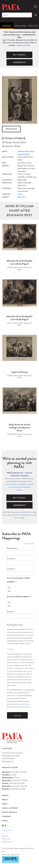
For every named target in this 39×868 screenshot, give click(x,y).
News (5, 804)
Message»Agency (10, 855)
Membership (20, 505)
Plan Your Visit (24, 45)
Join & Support (10, 808)
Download (11, 129)
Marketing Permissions (15, 625)
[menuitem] (7, 26)
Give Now (33, 26)
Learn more (21, 704)
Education (20, 26)
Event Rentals (10, 812)
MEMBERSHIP (20, 62)
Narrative (22, 197)
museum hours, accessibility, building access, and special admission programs (19, 487)
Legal (5, 821)
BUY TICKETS (19, 55)
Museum (7, 26)
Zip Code (11, 612)
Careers (6, 816)
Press (5, 800)
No (9, 591)
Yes (9, 588)
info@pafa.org (7, 761)
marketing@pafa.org (17, 665)
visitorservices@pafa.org (21, 515)
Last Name (11, 569)
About (5, 796)
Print (20, 194)
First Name (12, 559)
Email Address (13, 549)
